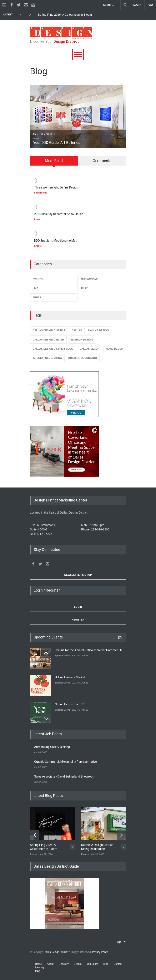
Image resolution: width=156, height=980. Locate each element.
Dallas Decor (89, 349)
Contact (118, 964)
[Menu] (78, 55)
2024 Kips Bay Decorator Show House (59, 214)
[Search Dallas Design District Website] (110, 5)
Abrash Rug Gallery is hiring (52, 747)
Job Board (93, 964)
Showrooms (41, 193)
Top (118, 941)
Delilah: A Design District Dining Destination (97, 847)
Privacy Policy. (100, 952)
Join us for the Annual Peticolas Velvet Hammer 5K (88, 650)
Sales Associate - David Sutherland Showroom (65, 776)
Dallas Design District (49, 330)
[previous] (21, 15)
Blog (106, 964)
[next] (30, 15)
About (50, 964)
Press (37, 219)
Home (39, 964)
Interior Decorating (47, 358)
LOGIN (137, 5)
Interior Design (82, 340)
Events (38, 246)
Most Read (54, 161)
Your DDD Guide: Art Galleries (57, 143)
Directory (64, 964)
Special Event (62, 656)
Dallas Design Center (48, 340)
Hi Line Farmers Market (70, 677)
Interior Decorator (83, 358)
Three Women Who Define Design (56, 187)
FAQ (150, 5)
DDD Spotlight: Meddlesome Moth (56, 241)
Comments (102, 161)
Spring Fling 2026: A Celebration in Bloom (65, 15)
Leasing (40, 967)
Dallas (77, 330)
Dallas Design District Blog (53, 349)
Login (78, 607)
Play (36, 134)
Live (36, 288)
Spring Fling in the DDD (70, 704)
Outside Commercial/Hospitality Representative (66, 762)
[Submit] (125, 5)
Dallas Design (99, 330)
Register (78, 620)
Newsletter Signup (78, 575)
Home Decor (115, 349)
